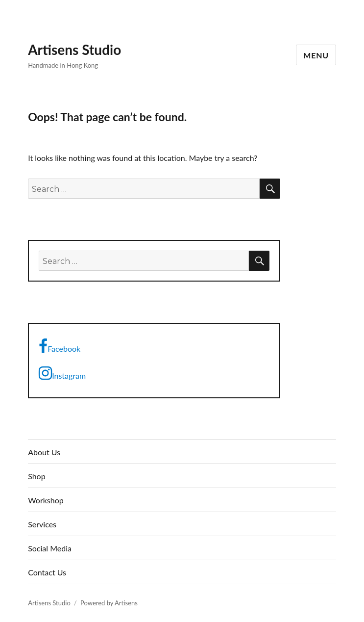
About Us (44, 452)
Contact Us (47, 572)
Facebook (60, 346)
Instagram (62, 373)
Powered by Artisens (109, 603)
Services (42, 524)
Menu (316, 55)
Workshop (46, 500)
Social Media (50, 548)
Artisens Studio (74, 50)
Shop (37, 476)
